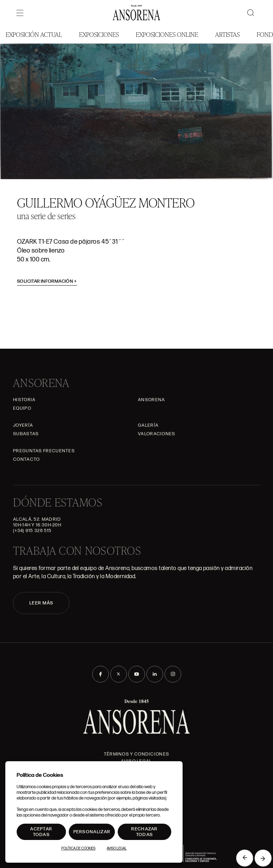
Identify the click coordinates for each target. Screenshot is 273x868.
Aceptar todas (41, 832)
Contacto (26, 459)
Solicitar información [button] (47, 281)
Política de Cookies (78, 848)
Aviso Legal (117, 848)
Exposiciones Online (167, 34)
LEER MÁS (41, 603)
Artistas (227, 34)
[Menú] (20, 13)
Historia (24, 400)
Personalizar (92, 832)
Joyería (23, 425)
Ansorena (151, 400)
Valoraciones (157, 434)
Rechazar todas (144, 832)
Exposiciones (99, 34)
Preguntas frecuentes (44, 451)
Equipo (22, 408)
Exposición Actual (34, 34)
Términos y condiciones (137, 754)
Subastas (26, 434)
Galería (148, 425)
